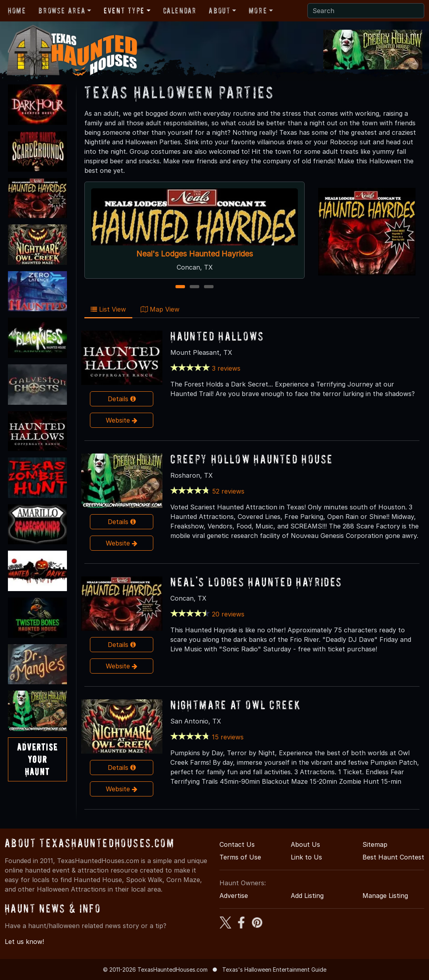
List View (108, 309)
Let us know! (24, 942)
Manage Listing (385, 896)
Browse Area (62, 11)
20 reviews (228, 614)
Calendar (180, 11)
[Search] (366, 11)
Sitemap (375, 844)
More (258, 11)
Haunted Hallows (217, 336)
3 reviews (226, 368)
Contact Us (237, 844)
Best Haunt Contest (393, 857)
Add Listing (307, 896)
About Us (305, 844)
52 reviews (228, 491)
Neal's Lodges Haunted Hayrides (194, 254)
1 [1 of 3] (180, 287)
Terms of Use (240, 857)
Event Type (124, 11)
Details (122, 399)
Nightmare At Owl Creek (235, 705)
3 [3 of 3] (209, 287)
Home (17, 11)
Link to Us (306, 857)
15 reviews (228, 737)
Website (122, 420)
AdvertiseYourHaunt (37, 759)
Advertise (234, 896)
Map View (160, 309)
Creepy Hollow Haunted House (252, 459)
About (219, 11)
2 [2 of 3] (194, 287)
